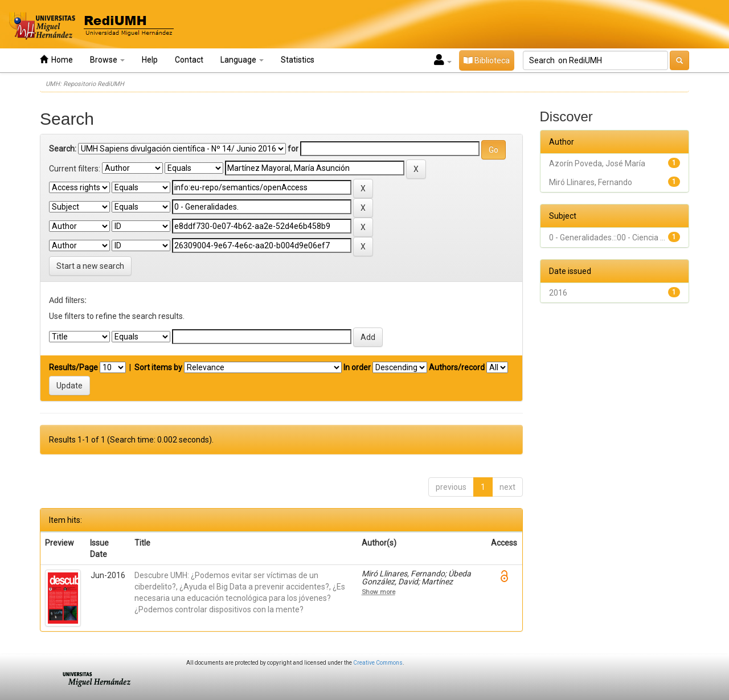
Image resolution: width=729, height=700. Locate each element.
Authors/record (457, 367)
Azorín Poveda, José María (597, 163)
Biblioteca (487, 60)
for (293, 149)
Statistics (298, 60)
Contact (189, 60)
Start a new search (90, 266)
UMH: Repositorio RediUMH (85, 84)
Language (242, 60)
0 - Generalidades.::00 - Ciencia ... (607, 238)
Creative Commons (378, 663)
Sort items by (158, 367)
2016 (558, 293)
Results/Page (73, 367)
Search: (63, 149)
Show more (378, 592)
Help (150, 60)
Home (56, 60)
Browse (107, 60)
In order (357, 367)
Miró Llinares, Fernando (591, 182)
